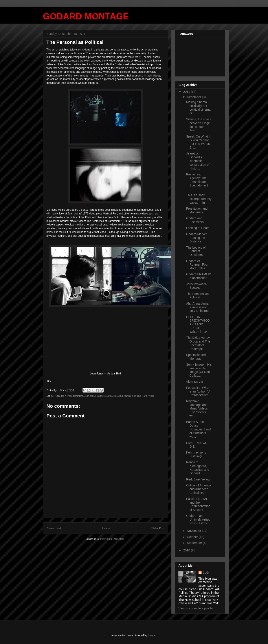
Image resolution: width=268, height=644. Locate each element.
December (194, 97)
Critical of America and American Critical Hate (199, 489)
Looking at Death (198, 228)
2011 (187, 92)
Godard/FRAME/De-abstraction (199, 276)
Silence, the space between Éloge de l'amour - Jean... (199, 125)
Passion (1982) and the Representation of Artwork (198, 504)
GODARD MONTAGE (86, 16)
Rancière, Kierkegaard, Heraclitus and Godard (198, 468)
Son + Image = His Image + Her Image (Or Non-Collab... (199, 370)
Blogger (152, 635)
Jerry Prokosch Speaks (196, 286)
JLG (206, 573)
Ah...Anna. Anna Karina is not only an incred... (199, 307)
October (193, 537)
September (195, 543)
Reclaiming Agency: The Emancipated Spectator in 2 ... (197, 182)
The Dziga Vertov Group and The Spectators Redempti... (198, 343)
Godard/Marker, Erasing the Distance (197, 238)
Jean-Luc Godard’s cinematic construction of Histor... (198, 161)
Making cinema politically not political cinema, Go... (199, 108)
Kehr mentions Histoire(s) (196, 454)
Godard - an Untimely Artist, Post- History (198, 519)
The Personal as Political (197, 296)
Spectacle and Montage (196, 357)
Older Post (158, 528)
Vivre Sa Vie (195, 382)
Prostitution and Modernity (197, 210)
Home (106, 528)
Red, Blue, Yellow (198, 479)
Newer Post (54, 528)
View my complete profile (195, 608)
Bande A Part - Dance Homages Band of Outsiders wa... (198, 429)
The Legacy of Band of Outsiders (196, 251)
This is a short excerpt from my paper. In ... (199, 199)
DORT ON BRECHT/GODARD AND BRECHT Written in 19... (198, 324)
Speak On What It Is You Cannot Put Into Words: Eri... (198, 142)
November (194, 531)
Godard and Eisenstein (195, 220)
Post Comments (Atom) (113, 539)
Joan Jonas (90, 396)
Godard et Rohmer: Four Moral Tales (197, 265)
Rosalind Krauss (122, 396)
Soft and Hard (139, 396)
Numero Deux (105, 396)
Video (151, 396)
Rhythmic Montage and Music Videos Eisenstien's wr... (197, 409)
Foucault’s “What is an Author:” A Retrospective (198, 391)
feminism (78, 396)
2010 (187, 550)
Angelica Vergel (63, 396)
